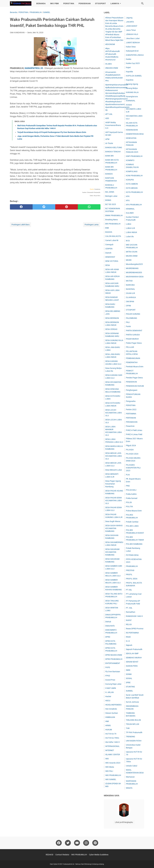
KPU (128, 200)
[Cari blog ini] (142, 3)
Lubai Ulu (130, 236)
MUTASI (129, 281)
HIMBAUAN (110, 717)
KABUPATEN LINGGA (135, 55)
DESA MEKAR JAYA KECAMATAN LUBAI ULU (114, 456)
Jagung (129, 18)
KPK (128, 196)
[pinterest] (67, 207)
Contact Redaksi (62, 855)
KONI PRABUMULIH (134, 176)
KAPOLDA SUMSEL (134, 76)
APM (107, 139)
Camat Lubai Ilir (112, 240)
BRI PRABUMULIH (113, 224)
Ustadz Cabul (132, 766)
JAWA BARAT (132, 26)
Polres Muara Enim (134, 511)
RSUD (128, 637)
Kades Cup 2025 (133, 63)
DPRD (108, 637)
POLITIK (129, 507)
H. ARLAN (109, 692)
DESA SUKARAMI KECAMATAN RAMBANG (112, 552)
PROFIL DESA (132, 579)
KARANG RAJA (132, 92)
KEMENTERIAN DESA (135, 134)
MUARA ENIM (132, 256)
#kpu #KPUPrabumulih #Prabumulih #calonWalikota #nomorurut (113, 54)
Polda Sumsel (132, 498)
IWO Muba (110, 767)
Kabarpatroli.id (132, 51)
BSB (107, 228)
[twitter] (44, 207)
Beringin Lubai (111, 196)
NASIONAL (131, 289)
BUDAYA (109, 232)
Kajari (128, 67)
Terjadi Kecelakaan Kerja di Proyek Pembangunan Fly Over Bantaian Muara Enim (52, 132)
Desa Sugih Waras (113, 521)
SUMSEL (130, 691)
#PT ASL (109, 114)
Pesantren (130, 426)
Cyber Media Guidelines (99, 855)
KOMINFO (130, 160)
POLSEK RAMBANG (134, 544)
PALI (128, 322)
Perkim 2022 (131, 410)
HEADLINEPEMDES (113, 705)
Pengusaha (131, 401)
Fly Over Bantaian (113, 672)
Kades (129, 59)
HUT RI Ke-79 (111, 734)
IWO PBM (55, 3)
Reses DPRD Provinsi (135, 629)
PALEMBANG (132, 318)
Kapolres (130, 80)
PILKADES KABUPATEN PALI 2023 (133, 468)
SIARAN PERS (132, 666)
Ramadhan (131, 612)
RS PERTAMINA (132, 633)
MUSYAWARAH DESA (135, 277)
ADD (107, 118)
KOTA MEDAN (132, 188)
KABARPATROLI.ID (34, 68)
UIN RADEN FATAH (134, 741)
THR (128, 728)
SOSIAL (129, 678)
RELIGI (129, 624)
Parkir (128, 326)
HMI (107, 721)
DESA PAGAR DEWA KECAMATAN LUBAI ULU (114, 501)
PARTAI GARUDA (133, 335)
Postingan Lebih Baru (21, 225)
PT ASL (129, 590)
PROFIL (129, 575)
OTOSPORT (100, 3)
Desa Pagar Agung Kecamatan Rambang (113, 484)
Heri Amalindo (111, 709)
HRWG (108, 725)
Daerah (108, 253)
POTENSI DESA (132, 555)
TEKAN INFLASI (133, 724)
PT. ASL (129, 608)
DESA (108, 265)
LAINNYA (115, 3)
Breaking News (112, 220)
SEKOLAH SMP (132, 653)
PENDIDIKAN (85, 3)
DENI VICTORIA (112, 261)
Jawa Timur (131, 30)
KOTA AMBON (132, 184)
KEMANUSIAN (132, 130)
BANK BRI (109, 156)
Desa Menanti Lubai (114, 470)
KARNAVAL (131, 101)
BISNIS (108, 200)
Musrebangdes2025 (134, 264)
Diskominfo (110, 626)
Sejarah (129, 645)
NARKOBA (130, 285)
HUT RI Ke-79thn (112, 738)
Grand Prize (110, 680)
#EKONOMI (110, 44)
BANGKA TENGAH (113, 152)
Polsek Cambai (132, 522)
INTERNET (110, 750)
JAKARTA (130, 22)
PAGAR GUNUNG (133, 314)
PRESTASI (130, 570)
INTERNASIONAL (112, 746)
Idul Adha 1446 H (112, 742)
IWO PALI (109, 771)
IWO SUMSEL (111, 779)
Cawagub (109, 245)
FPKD (108, 676)
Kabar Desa (131, 47)
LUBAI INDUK (132, 232)
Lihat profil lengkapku (124, 822)
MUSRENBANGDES (134, 272)
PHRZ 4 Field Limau (134, 430)
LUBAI (129, 224)
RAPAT (129, 620)
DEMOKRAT (110, 257)
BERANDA (41, 3)
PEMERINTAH (132, 362)
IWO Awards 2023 (113, 763)
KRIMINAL (130, 209)
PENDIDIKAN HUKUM (135, 386)
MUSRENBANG (132, 268)
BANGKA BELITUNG (114, 147)
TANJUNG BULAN (133, 720)
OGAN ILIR (130, 293)
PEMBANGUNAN (133, 358)
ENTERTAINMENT (113, 663)
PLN (128, 475)
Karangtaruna (132, 96)
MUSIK (129, 260)
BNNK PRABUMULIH (114, 215)
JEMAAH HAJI (132, 34)
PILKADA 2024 (132, 454)
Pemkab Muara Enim (135, 367)
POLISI (129, 502)
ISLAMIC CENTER (113, 755)
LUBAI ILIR (130, 228)
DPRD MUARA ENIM (114, 655)
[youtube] (77, 843)
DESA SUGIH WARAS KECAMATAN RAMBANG (114, 528)
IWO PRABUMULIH (113, 775)
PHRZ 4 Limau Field (134, 434)
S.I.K (128, 641)
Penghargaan (132, 390)
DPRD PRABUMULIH (114, 659)
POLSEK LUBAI (132, 526)
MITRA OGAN (132, 252)
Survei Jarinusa (132, 702)
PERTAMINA (131, 414)
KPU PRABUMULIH (134, 205)
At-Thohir (109, 143)
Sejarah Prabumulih (134, 649)
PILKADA (130, 450)
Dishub (108, 622)
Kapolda (129, 72)
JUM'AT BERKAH (133, 43)
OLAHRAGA (131, 297)
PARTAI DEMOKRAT (134, 331)
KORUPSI (130, 180)
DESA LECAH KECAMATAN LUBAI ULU (114, 413)
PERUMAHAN (132, 422)
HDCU (108, 701)
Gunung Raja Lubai (113, 684)
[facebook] (21, 207)
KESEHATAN (131, 138)
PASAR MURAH (132, 339)
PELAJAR (130, 347)
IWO (107, 759)
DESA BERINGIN (112, 318)
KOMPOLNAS (132, 171)
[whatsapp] (89, 207)
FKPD (108, 667)
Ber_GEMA (110, 192)
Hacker (108, 696)
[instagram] (86, 843)
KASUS (129, 105)
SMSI (128, 670)
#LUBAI (109, 64)
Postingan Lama (92, 225)
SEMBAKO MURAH (134, 658)
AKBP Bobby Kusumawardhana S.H (113, 125)
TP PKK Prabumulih (134, 732)
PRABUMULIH (132, 566)
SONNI (129, 674)
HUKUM (109, 730)
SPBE (128, 683)
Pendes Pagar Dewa (134, 378)
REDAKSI (49, 855)
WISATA (129, 788)
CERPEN (109, 249)
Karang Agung (132, 84)
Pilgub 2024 (131, 446)
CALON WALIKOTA (113, 236)
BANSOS (109, 174)
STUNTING (130, 687)
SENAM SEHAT (132, 662)
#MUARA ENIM (112, 68)
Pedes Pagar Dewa (134, 343)
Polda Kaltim (131, 494)
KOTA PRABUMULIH (134, 192)
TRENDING (131, 737)
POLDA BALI (131, 490)
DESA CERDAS (111, 329)
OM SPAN (130, 302)
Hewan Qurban (112, 713)
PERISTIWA (69, 3)
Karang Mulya (132, 88)
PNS (128, 486)
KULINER (130, 213)
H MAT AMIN (111, 688)
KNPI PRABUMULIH (134, 156)
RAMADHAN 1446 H (134, 616)
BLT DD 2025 (111, 204)
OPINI (128, 306)
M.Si (128, 241)
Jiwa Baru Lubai (133, 38)
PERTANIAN (131, 418)
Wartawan (130, 777)
